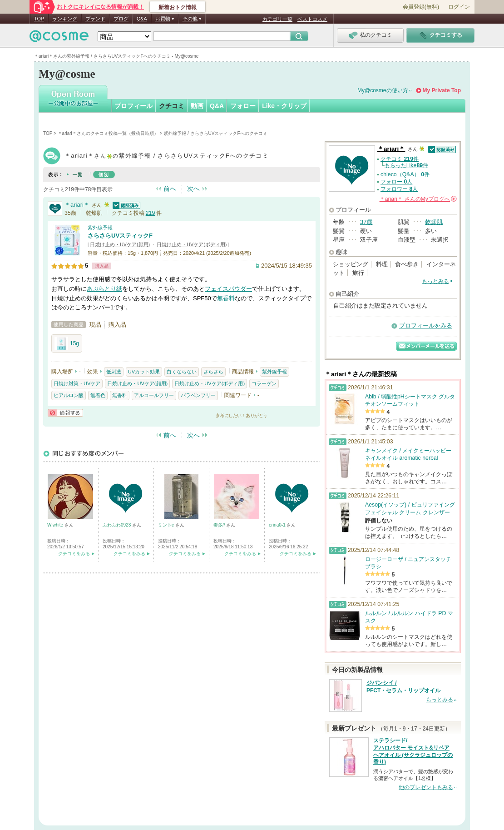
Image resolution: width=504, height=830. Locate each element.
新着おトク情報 (178, 7)
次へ (193, 189)
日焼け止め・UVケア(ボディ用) (192, 244)
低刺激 (114, 372)
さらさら (213, 372)
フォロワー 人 (399, 189)
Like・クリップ (284, 106)
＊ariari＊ (77, 205)
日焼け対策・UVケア (77, 383)
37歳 (366, 222)
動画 (197, 106)
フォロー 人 (396, 182)
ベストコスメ (312, 19)
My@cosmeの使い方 (383, 90)
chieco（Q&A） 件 (405, 174)
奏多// (220, 525)
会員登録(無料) (421, 7)
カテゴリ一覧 (277, 19)
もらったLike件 (406, 165)
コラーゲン (264, 383)
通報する (65, 413)
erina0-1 (278, 525)
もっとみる (435, 281)
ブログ (121, 19)
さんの (418, 199)
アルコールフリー (154, 395)
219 (151, 213)
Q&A (142, 19)
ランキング (65, 19)
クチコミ (172, 106)
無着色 (98, 395)
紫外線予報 (100, 228)
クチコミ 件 (400, 159)
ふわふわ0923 (117, 525)
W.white (56, 525)
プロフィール (133, 106)
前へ (170, 189)
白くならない (182, 372)
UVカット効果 (144, 372)
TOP (39, 19)
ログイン (459, 7)
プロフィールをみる (426, 326)
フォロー (243, 106)
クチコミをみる (74, 554)
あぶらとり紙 (104, 289)
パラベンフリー (198, 395)
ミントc (167, 525)
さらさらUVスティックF (120, 236)
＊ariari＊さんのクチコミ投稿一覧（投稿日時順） (108, 133)
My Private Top (442, 90)
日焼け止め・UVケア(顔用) (120, 244)
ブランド (95, 19)
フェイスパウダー (228, 289)
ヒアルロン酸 (69, 395)
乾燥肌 (434, 222)
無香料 (226, 298)
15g (67, 343)
